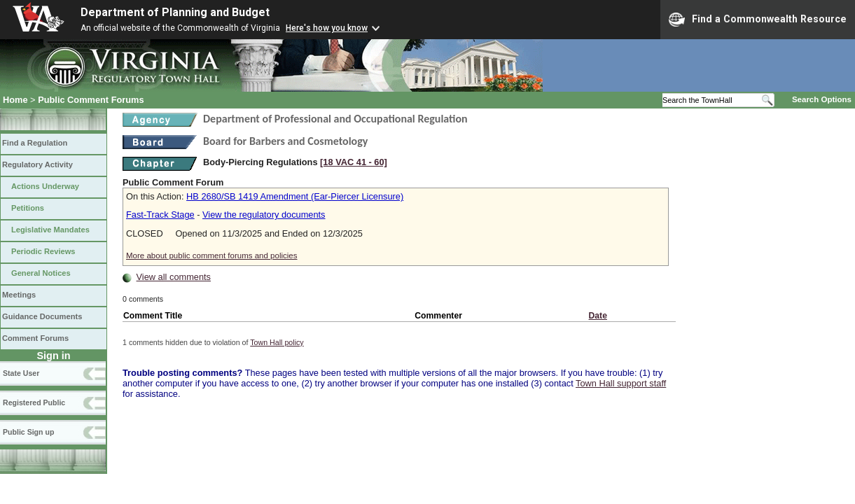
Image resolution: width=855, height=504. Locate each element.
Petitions (28, 208)
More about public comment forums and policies (212, 255)
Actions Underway (45, 186)
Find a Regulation (35, 143)
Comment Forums (35, 338)
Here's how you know (327, 28)
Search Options (822, 99)
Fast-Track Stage (160, 215)
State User (21, 373)
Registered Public (34, 402)
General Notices (41, 273)
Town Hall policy (277, 342)
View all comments (174, 277)
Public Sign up (28, 432)
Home (15, 100)
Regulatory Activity (37, 164)
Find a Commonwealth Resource (758, 20)
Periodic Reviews (43, 251)
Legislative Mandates (50, 230)
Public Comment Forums (91, 100)
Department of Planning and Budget (175, 12)
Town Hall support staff (621, 383)
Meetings (19, 295)
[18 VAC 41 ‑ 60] (354, 162)
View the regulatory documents (264, 215)
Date (598, 316)
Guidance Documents (42, 316)
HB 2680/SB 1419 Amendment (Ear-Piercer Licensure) (295, 196)
